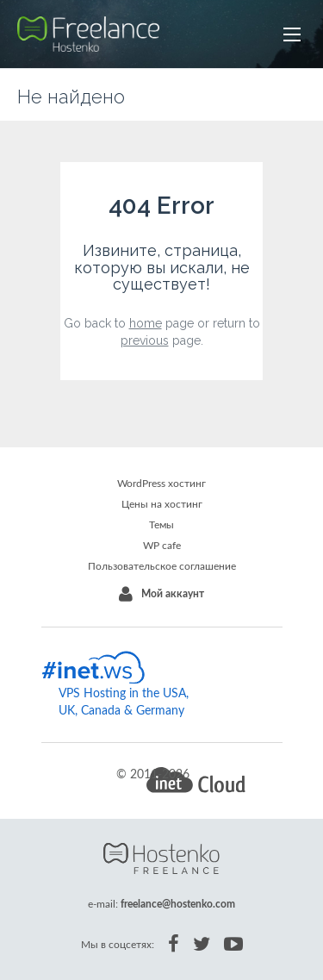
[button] (292, 34)
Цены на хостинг (162, 504)
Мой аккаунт (173, 594)
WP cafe (162, 546)
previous (145, 340)
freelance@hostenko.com (178, 904)
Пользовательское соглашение (162, 566)
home (146, 323)
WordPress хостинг (161, 484)
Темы (161, 525)
